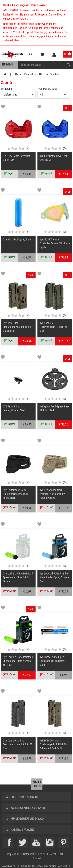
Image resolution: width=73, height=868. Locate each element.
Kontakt (37, 858)
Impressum (13, 854)
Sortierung (6, 89)
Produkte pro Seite (47, 89)
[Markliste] (3, 107)
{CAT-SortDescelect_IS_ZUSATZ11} (18, 95)
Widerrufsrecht (48, 854)
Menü (10, 65)
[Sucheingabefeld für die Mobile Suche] (41, 65)
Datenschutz (30, 854)
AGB (62, 854)
